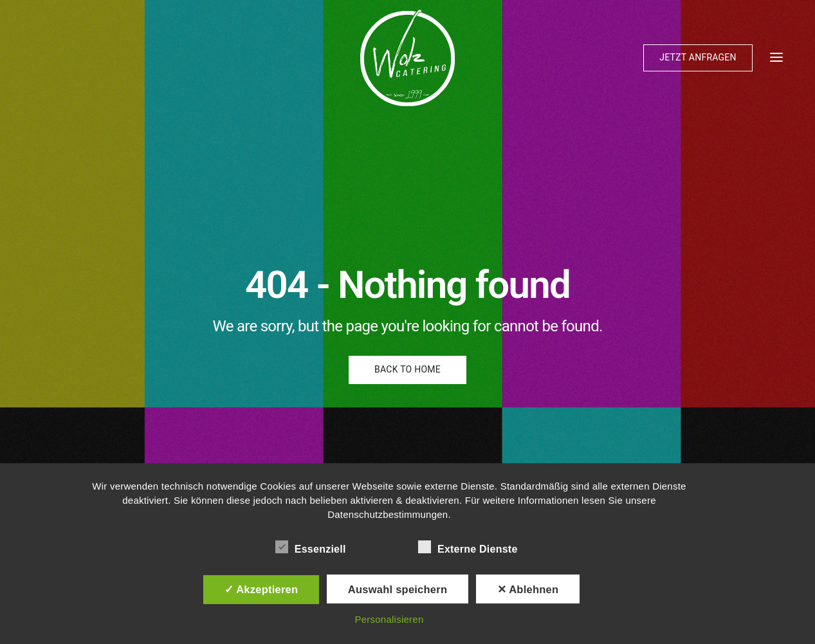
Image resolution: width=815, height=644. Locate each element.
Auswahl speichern (398, 589)
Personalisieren (389, 619)
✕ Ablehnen (528, 589)
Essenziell (311, 547)
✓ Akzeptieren (261, 589)
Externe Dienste (468, 547)
